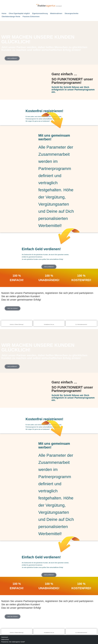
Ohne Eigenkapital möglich (19, 13)
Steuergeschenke (72, 13)
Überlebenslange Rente (11, 16)
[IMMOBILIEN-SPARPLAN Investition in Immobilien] (49, 6)
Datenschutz (5, 640)
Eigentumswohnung (40, 13)
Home (4, 13)
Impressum (5, 637)
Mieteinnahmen (56, 13)
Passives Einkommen (31, 16)
